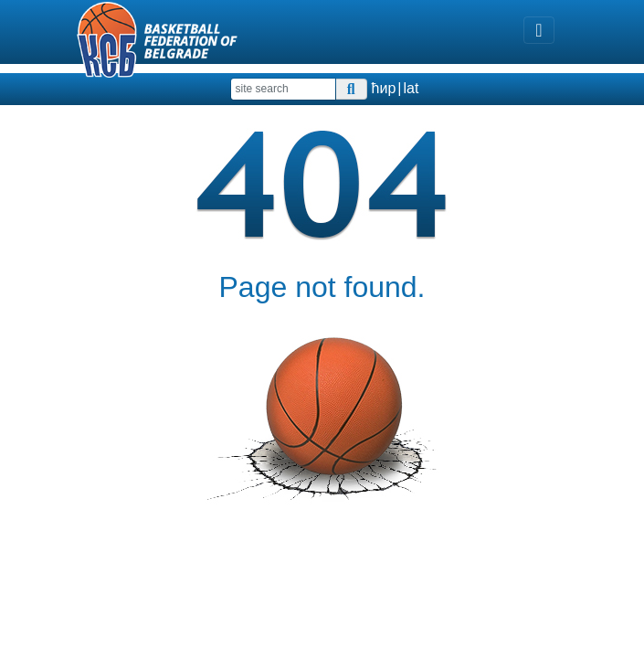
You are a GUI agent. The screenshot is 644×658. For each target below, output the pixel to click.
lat (411, 88)
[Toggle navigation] (538, 30)
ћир (384, 88)
